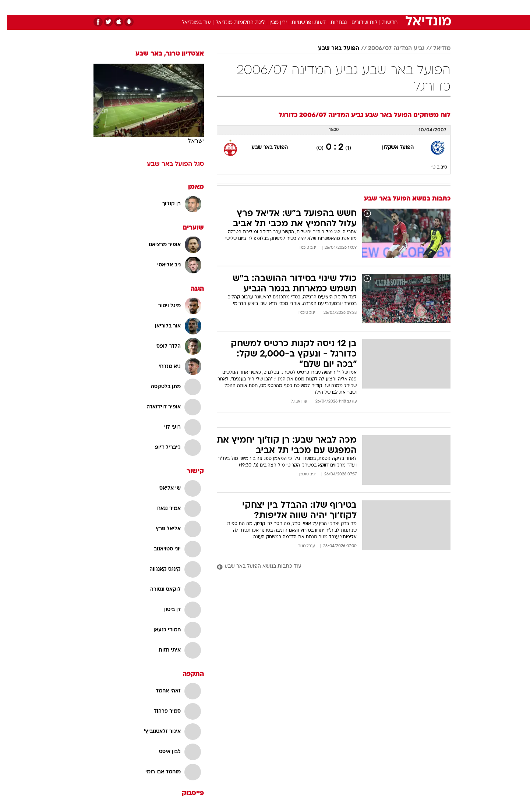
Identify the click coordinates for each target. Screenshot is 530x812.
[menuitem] (391, 7)
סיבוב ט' (432, 167)
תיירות (236, 7)
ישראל (189, 141)
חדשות (395, 7)
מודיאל (435, 49)
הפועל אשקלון (391, 148)
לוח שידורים (357, 23)
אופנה (181, 7)
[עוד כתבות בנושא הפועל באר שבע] (327, 567)
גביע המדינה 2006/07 (389, 49)
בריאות (261, 7)
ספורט (370, 7)
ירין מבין (271, 23)
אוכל (283, 7)
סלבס (323, 7)
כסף (303, 7)
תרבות (346, 7)
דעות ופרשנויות (302, 23)
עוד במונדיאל (189, 23)
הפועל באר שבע (332, 49)
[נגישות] (10, 8)
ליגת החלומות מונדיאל (233, 23)
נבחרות (332, 23)
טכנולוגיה (208, 7)
